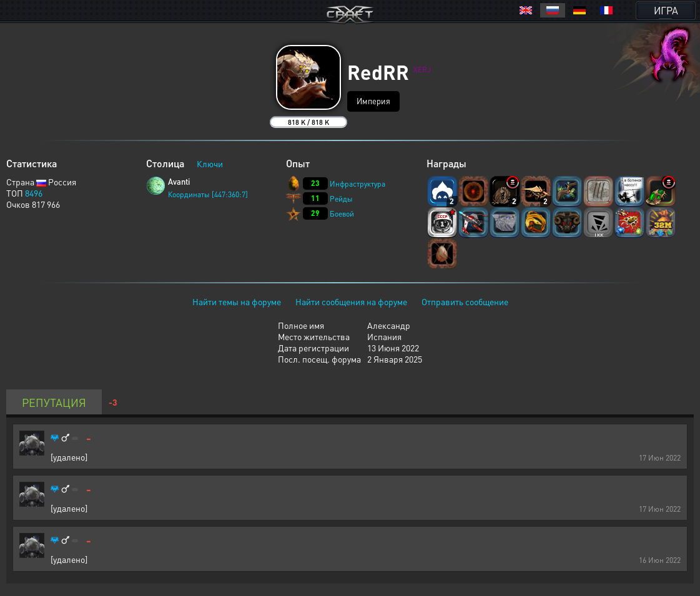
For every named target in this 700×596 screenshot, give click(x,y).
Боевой (342, 214)
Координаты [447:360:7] (208, 194)
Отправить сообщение (465, 301)
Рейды (341, 199)
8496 (34, 193)
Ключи (210, 164)
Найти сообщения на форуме (351, 301)
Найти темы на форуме (237, 301)
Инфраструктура (357, 184)
